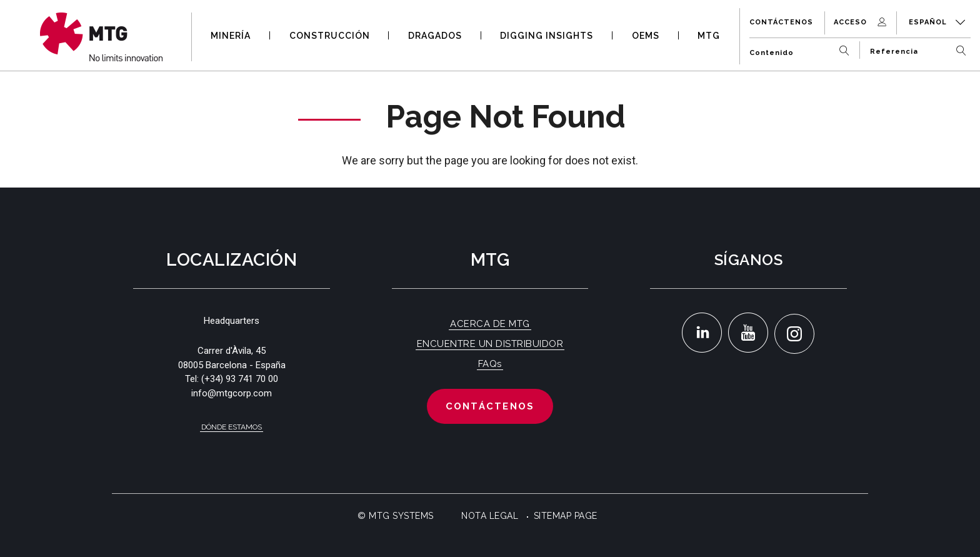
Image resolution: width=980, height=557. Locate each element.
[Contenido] (802, 48)
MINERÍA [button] (231, 36)
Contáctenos (781, 22)
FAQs (490, 364)
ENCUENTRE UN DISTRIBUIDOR (490, 344)
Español (937, 22)
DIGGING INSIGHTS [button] (547, 36)
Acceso (861, 22)
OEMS (646, 36)
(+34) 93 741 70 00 (240, 379)
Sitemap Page (566, 516)
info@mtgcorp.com (232, 393)
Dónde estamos (232, 427)
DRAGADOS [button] (435, 36)
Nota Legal (490, 516)
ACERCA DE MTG (490, 324)
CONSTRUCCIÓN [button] (330, 36)
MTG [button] (709, 36)
